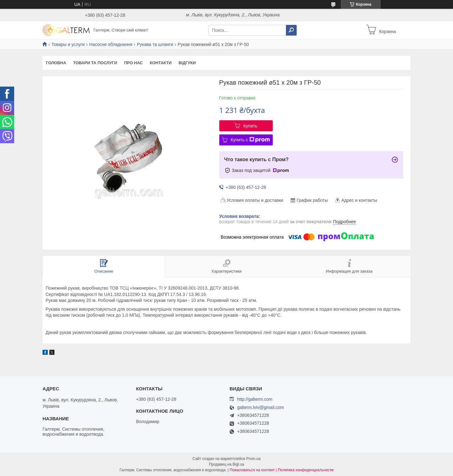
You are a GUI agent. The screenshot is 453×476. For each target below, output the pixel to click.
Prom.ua (253, 459)
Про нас (133, 63)
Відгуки (187, 63)
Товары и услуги (68, 44)
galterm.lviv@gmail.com (261, 408)
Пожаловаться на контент (252, 470)
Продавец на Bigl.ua (226, 464)
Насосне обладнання (111, 44)
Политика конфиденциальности (306, 470)
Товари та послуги (95, 63)
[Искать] (291, 30)
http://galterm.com (255, 399)
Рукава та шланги (155, 44)
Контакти (161, 63)
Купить (250, 126)
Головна (56, 63)
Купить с (250, 140)
